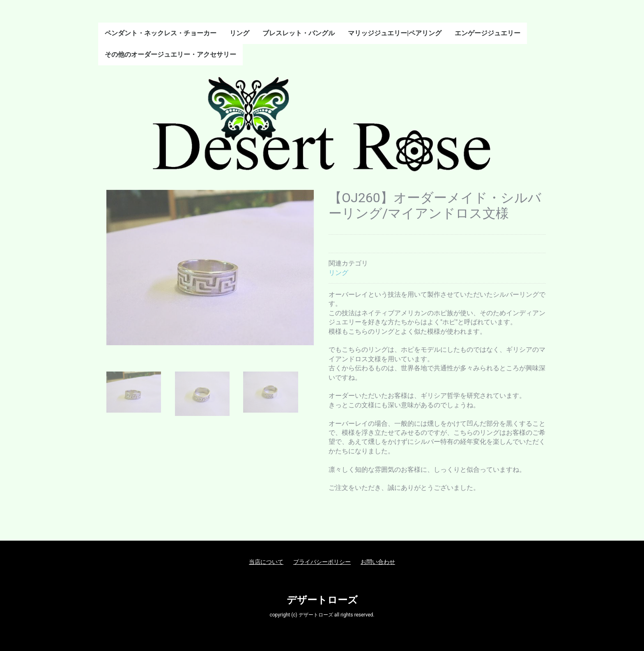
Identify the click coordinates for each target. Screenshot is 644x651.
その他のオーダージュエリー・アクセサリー (170, 54)
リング (239, 33)
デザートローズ (322, 600)
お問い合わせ (378, 562)
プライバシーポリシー (322, 562)
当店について (266, 562)
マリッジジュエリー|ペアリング (395, 33)
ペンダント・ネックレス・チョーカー (161, 33)
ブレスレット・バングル (299, 33)
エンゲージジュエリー (488, 33)
